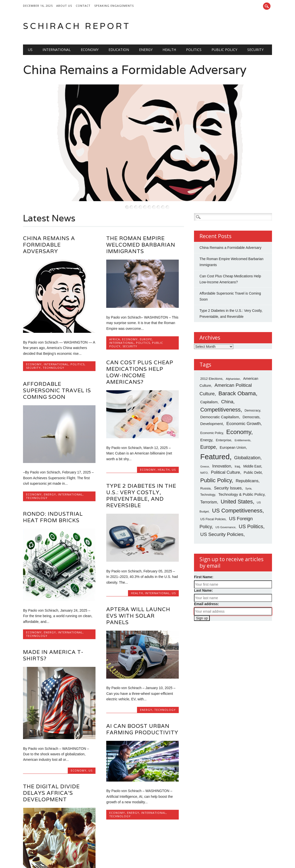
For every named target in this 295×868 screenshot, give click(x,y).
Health (169, 50)
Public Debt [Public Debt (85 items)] (253, 449)
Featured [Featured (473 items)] (215, 433)
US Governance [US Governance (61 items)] (225, 504)
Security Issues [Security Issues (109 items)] (228, 465)
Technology (53, 345)
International (57, 50)
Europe (146, 316)
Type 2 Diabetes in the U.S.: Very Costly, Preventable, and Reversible (141, 472)
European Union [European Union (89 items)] (233, 424)
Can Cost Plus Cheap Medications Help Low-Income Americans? (140, 349)
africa (115, 316)
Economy (90, 50)
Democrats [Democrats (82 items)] (251, 394)
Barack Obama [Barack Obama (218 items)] (237, 370)
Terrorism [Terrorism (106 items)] (209, 479)
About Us (64, 6)
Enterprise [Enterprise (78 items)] (223, 417)
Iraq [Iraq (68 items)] (237, 443)
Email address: (206, 581)
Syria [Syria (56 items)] (248, 465)
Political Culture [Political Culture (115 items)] (225, 449)
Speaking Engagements (114, 6)
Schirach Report (77, 26)
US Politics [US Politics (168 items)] (251, 503)
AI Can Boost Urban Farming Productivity (142, 706)
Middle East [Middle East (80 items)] (252, 443)
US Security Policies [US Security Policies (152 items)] (222, 511)
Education (119, 50)
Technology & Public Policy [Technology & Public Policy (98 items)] (241, 471)
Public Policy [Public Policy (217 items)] (216, 457)
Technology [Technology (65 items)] (208, 471)
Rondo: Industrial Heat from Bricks (53, 494)
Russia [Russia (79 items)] (205, 465)
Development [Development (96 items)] (211, 401)
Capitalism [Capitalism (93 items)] (209, 379)
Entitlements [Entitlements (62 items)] (242, 417)
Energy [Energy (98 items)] (206, 417)
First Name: (204, 554)
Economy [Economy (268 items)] (239, 409)
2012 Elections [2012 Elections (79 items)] (211, 356)
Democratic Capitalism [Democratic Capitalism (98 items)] (220, 394)
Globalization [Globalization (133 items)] (247, 434)
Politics (194, 50)
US (30, 50)
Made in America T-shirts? (53, 632)
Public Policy (224, 50)
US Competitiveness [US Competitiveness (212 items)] (237, 487)
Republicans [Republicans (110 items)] (247, 458)
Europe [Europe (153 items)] (208, 424)
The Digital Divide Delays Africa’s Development (51, 770)
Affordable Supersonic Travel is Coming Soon (57, 367)
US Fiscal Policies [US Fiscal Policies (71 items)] (213, 496)
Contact (83, 6)
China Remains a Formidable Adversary (135, 70)
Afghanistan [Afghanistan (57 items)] (233, 356)
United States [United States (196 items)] (237, 479)
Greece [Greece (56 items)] (205, 443)
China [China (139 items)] (227, 379)
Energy (146, 50)
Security (255, 50)
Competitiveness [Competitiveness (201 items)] (220, 386)
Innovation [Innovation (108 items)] (222, 443)
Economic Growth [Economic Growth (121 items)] (244, 401)
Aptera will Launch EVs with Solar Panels (138, 593)
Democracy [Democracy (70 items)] (252, 387)
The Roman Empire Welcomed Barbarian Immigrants (141, 222)
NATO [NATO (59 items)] (204, 450)
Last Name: (203, 567)
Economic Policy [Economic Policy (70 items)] (212, 410)
